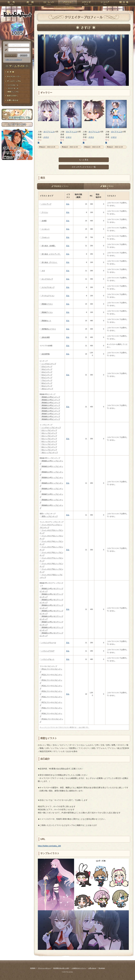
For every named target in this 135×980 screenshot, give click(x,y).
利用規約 (33, 968)
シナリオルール (17, 85)
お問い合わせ (17, 101)
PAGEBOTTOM (128, 973)
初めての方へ (17, 96)
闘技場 (124, 3)
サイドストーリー (17, 77)
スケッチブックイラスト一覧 (84, 167)
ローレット (49, 3)
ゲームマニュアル (17, 81)
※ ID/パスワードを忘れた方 (14, 60)
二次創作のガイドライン (79, 968)
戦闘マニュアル (17, 92)
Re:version (102, 968)
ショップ (105, 3)
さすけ (46, 137)
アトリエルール (17, 89)
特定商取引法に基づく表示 (61, 968)
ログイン (11, 55)
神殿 (30, 3)
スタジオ (86, 3)
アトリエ (67, 3)
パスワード (5, 50)
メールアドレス (5, 45)
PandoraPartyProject (17, 15)
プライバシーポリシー (44, 968)
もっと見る (84, 160)
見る (68, 204)
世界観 (17, 72)
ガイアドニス (49, 132)
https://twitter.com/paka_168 (49, 846)
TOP (11, 3)
